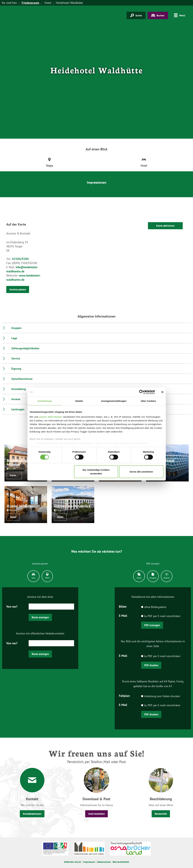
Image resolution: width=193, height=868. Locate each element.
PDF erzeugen (152, 625)
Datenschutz (104, 862)
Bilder (123, 606)
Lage (14, 338)
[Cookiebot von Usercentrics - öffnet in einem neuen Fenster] (141, 392)
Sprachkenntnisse (22, 379)
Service (16, 358)
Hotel (13, 517)
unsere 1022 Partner (51, 417)
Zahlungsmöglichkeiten (25, 348)
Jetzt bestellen (97, 814)
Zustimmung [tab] (45, 401)
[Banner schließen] (162, 392)
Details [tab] (79, 401)
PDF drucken (151, 665)
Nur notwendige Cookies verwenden (96, 472)
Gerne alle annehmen (141, 472)
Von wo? (12, 606)
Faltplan (124, 696)
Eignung (16, 369)
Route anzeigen (40, 617)
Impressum (89, 862)
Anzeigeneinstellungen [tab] (114, 401)
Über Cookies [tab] (148, 401)
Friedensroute (30, 3)
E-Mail (123, 615)
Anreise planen (18, 289)
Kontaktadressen (32, 814)
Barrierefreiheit (121, 862)
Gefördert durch (73, 862)
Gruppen (16, 328)
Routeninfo (161, 814)
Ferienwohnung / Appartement (16, 475)
